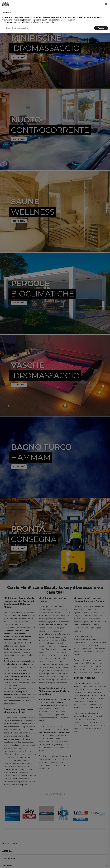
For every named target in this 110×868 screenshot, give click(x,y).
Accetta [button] (101, 28)
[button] (106, 4)
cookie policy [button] (70, 20)
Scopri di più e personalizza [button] (17, 28)
